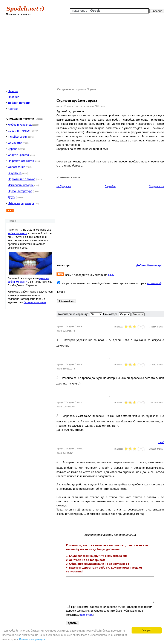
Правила (14, 97)
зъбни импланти (17, 233)
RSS (111, 275)
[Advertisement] (95, 50)
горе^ (161, 442)
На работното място (21, 161)
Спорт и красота (18, 155)
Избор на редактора (21, 203)
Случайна (110, 186)
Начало (13, 91)
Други (12, 197)
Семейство (15, 143)
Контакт (13, 109)
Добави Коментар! (149, 265)
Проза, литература (20, 191)
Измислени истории (21, 185)
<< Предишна (64, 186)
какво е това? (154, 283)
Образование (17, 167)
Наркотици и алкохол (22, 179)
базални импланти (35, 302)
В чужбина (15, 173)
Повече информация (32, 640)
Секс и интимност (19, 131)
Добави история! (20, 103)
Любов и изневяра (20, 125)
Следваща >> (156, 186)
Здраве (13, 149)
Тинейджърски (17, 137)
